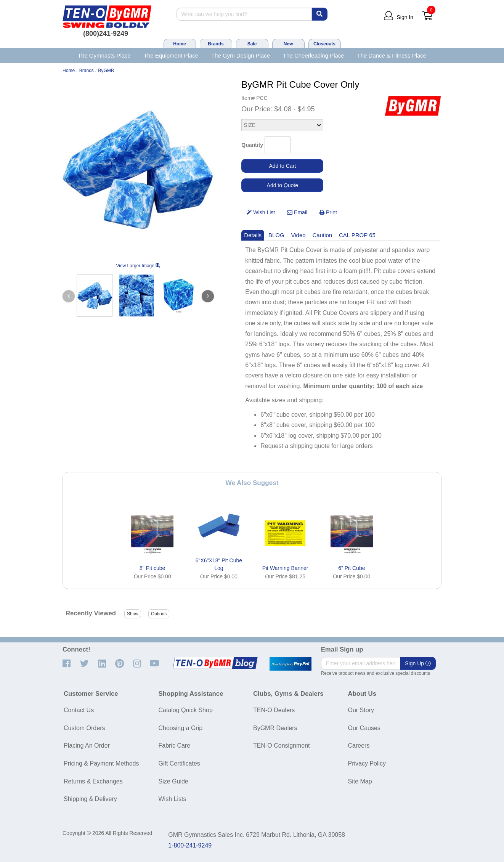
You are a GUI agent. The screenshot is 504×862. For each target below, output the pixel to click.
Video (299, 235)
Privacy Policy (367, 763)
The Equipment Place (171, 55)
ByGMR (106, 71)
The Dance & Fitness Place (392, 55)
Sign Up (418, 663)
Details (253, 235)
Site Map (360, 781)
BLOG (276, 235)
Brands (216, 44)
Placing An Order (87, 746)
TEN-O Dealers (274, 710)
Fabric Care (175, 746)
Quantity (252, 145)
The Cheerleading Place (314, 55)
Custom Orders (84, 728)
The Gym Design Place (241, 55)
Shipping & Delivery (90, 799)
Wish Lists (173, 799)
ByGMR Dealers (275, 728)
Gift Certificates (179, 763)
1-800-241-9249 (190, 845)
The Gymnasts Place (104, 55)
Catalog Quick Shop (186, 710)
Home (179, 44)
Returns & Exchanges (93, 781)
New (288, 44)
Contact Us (79, 710)
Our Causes (364, 728)
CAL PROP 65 (357, 235)
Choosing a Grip (181, 728)
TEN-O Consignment (282, 746)
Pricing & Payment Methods (101, 763)
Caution (323, 235)
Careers (359, 746)
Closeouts (324, 44)
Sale (252, 44)
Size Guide (173, 781)
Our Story (361, 710)
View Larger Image (138, 266)
